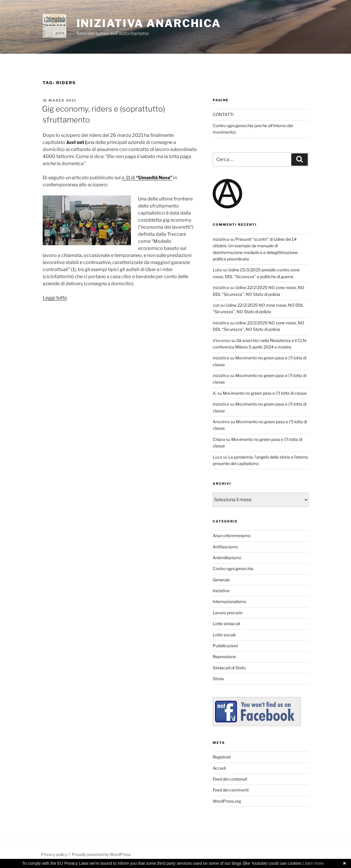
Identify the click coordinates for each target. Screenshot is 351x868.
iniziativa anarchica (149, 23)
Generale (221, 580)
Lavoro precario (228, 613)
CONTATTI (223, 114)
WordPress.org (227, 801)
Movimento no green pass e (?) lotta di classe (265, 393)
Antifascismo (225, 547)
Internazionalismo (229, 601)
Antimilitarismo (227, 558)
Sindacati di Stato (229, 668)
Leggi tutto (55, 298)
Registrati (222, 757)
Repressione (224, 657)
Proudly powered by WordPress (101, 854)
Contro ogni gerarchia (233, 569)
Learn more (313, 863)
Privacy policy (54, 854)
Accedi (219, 768)
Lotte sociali (224, 635)
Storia (218, 679)
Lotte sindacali (226, 624)
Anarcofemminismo (232, 536)
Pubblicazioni (225, 646)
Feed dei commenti (231, 790)
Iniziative (221, 591)
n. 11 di (147, 178)
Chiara (219, 439)
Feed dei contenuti (230, 779)
